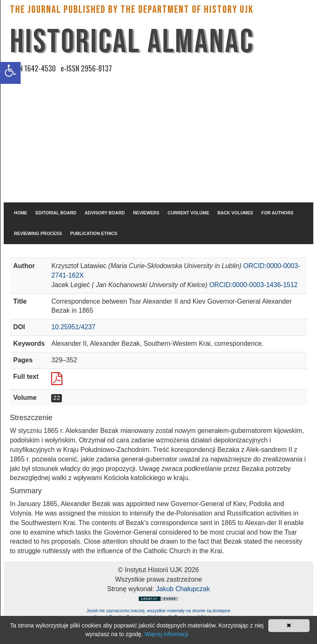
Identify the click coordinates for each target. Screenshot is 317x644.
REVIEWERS (146, 213)
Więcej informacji (166, 634)
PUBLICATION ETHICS (94, 233)
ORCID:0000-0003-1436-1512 (253, 285)
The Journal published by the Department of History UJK (132, 10)
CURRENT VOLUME (188, 213)
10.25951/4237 (73, 327)
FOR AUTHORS (277, 213)
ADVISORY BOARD (105, 213)
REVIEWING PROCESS (38, 233)
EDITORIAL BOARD (56, 213)
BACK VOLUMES (235, 213)
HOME (21, 213)
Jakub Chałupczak (183, 589)
